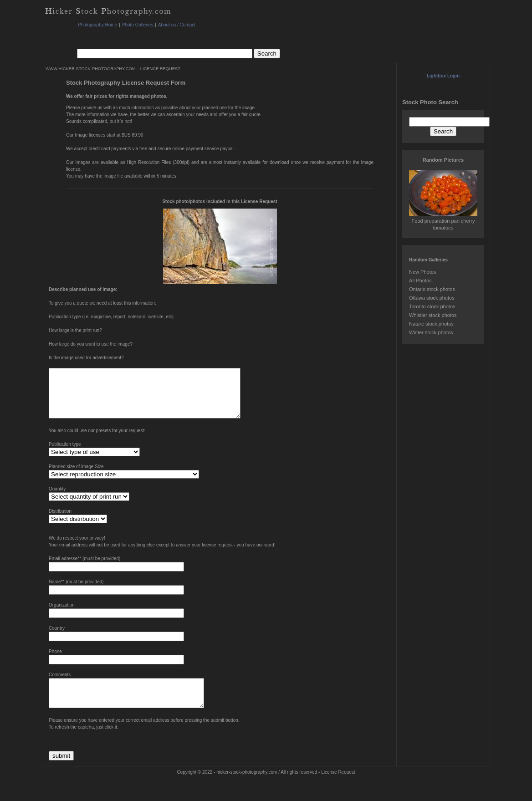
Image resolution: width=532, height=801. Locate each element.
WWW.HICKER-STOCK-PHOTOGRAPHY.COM (90, 69)
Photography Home (97, 25)
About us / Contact (177, 25)
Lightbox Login (443, 76)
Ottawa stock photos (432, 298)
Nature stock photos (431, 324)
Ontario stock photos (432, 289)
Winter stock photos (431, 332)
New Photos (422, 272)
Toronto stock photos (432, 306)
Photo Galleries (138, 25)
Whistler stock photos (433, 315)
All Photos (420, 281)
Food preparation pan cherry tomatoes (443, 221)
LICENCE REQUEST (160, 69)
